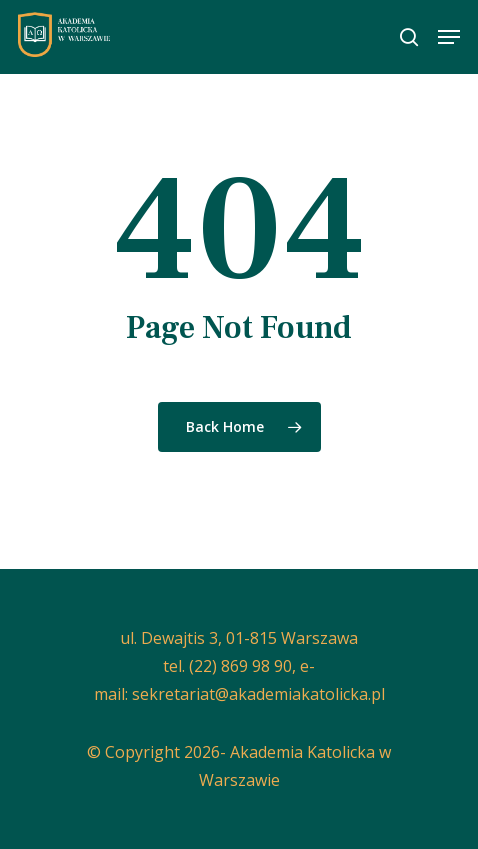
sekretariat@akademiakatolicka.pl (258, 694)
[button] (449, 37)
